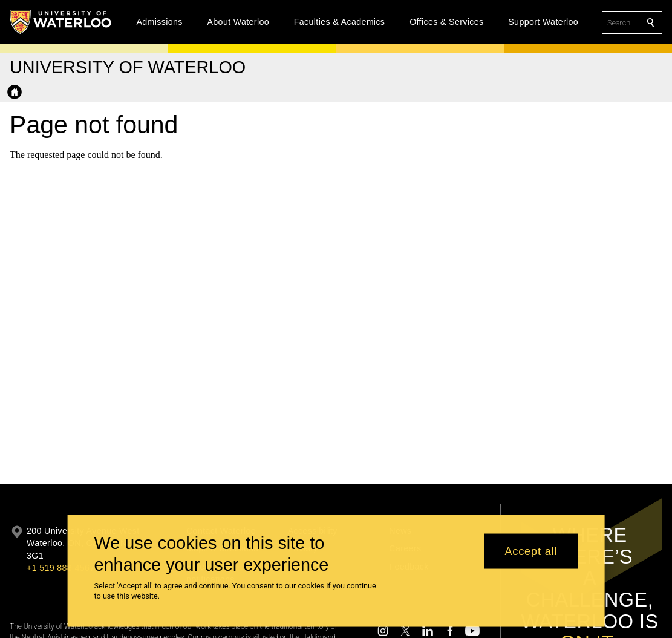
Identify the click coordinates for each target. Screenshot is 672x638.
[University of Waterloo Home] (61, 22)
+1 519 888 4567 (60, 568)
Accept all (531, 558)
